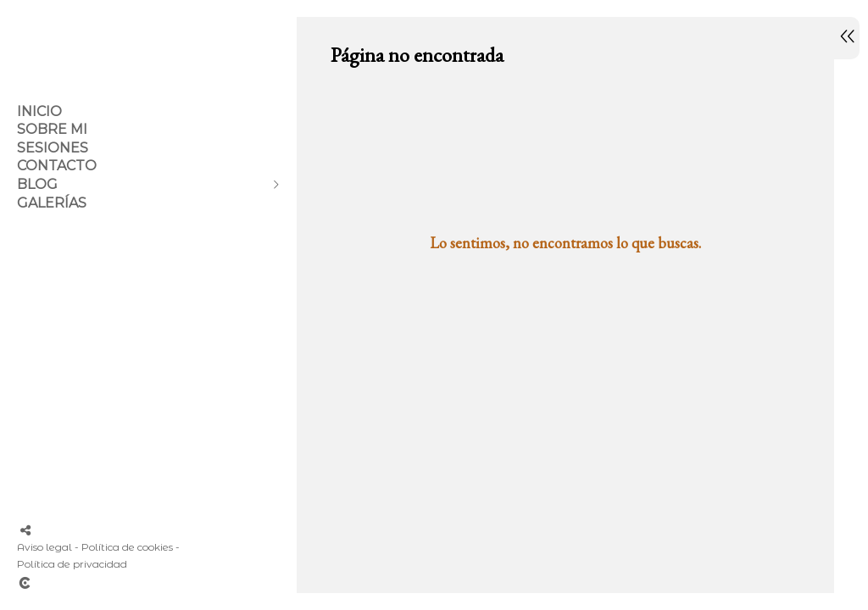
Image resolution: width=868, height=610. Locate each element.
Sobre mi (52, 129)
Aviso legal (45, 547)
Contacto (57, 166)
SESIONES (53, 148)
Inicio (39, 111)
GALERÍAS (52, 203)
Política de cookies (127, 547)
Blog (37, 184)
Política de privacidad (72, 564)
